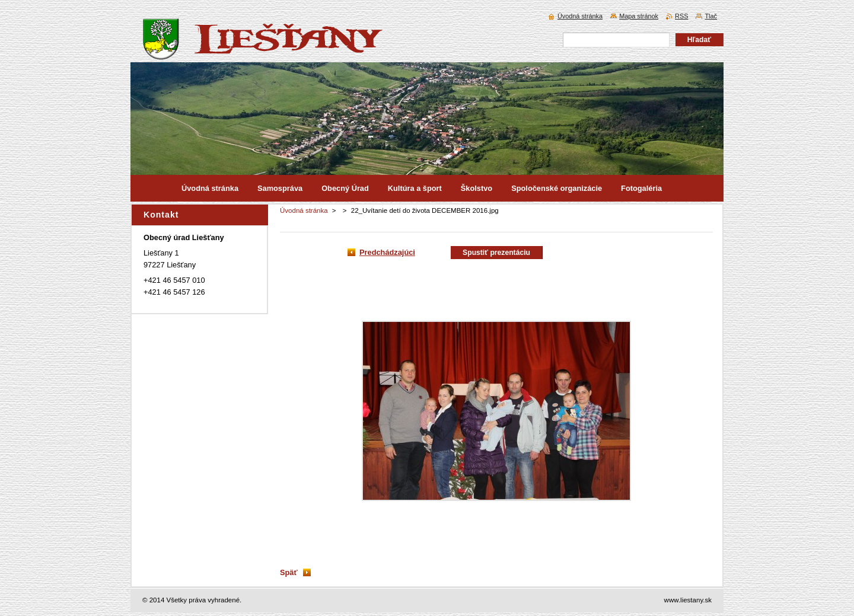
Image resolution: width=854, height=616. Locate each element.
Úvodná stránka (304, 210)
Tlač (711, 16)
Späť (289, 572)
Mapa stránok (639, 16)
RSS (681, 16)
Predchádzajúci (387, 252)
